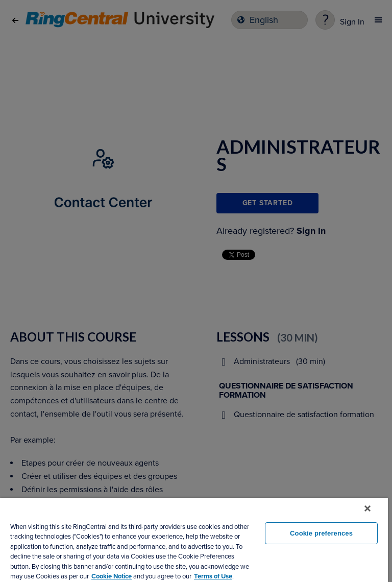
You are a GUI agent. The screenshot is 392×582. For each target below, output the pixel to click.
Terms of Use (213, 576)
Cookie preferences (321, 533)
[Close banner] (367, 508)
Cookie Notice (112, 576)
